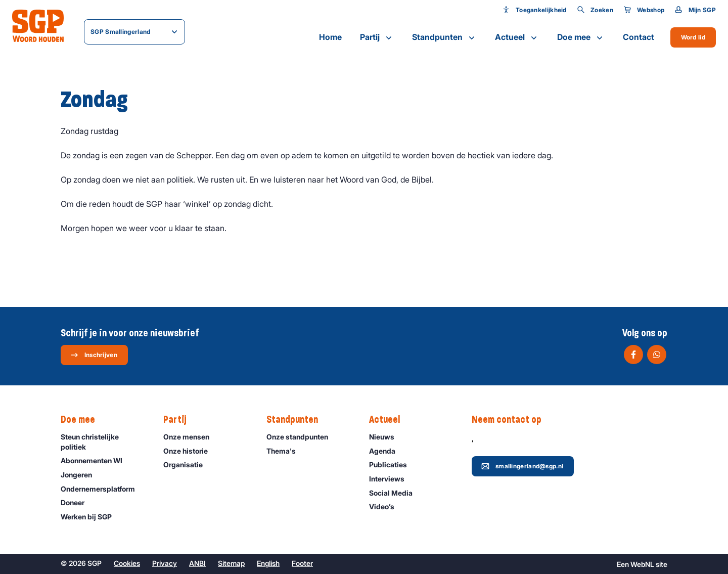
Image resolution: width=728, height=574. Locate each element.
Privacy (165, 563)
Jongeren (81, 475)
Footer (302, 563)
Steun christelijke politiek (104, 441)
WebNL (642, 564)
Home (330, 37)
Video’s (386, 506)
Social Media (395, 493)
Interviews (391, 479)
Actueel (517, 37)
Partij (377, 37)
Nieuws (386, 437)
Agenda (387, 451)
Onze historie (190, 451)
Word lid (693, 37)
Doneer (77, 502)
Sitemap (231, 563)
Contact (639, 37)
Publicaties (393, 465)
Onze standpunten (302, 437)
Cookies (127, 563)
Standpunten (444, 37)
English (268, 563)
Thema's (286, 451)
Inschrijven (94, 355)
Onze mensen (191, 437)
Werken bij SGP (91, 517)
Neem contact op (512, 420)
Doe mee (581, 37)
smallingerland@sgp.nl (522, 466)
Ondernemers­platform (102, 489)
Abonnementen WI (96, 460)
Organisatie (188, 465)
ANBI (197, 563)
